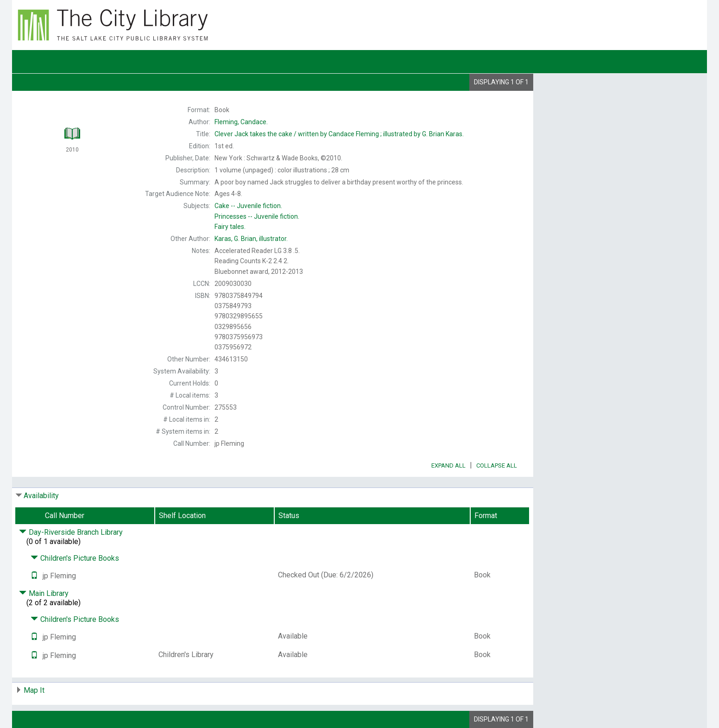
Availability (41, 496)
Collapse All (497, 465)
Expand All (448, 465)
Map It (34, 690)
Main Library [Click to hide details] (44, 593)
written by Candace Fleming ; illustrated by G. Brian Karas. (339, 134)
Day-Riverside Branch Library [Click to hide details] (71, 532)
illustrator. (251, 239)
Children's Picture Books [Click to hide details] (75, 558)
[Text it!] (34, 576)
